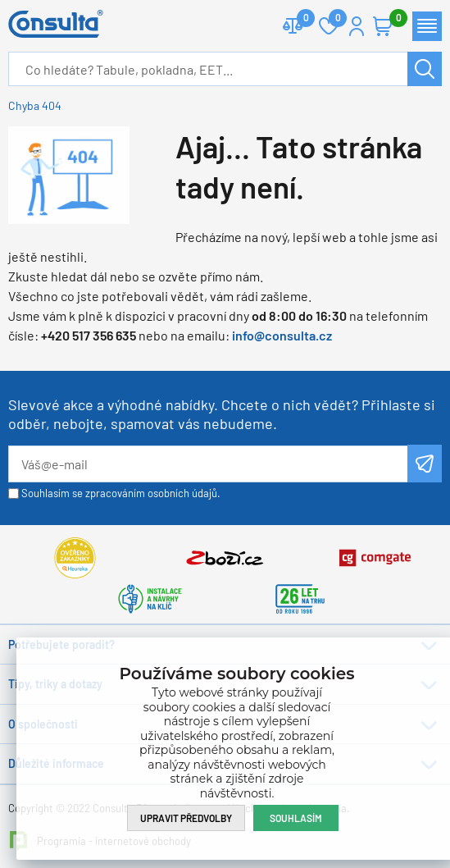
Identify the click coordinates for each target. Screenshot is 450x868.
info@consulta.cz (282, 335)
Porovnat (300, 19)
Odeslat (425, 464)
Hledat (425, 69)
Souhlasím (296, 818)
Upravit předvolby (186, 818)
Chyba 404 (35, 105)
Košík (391, 19)
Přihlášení (357, 26)
